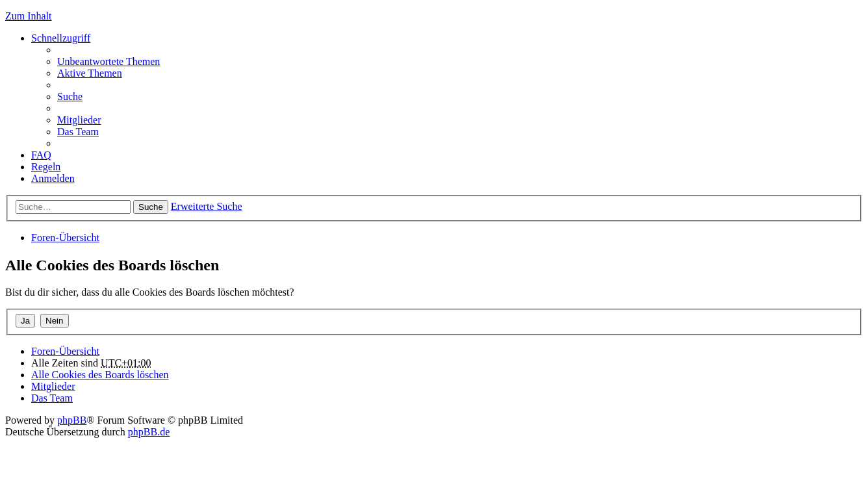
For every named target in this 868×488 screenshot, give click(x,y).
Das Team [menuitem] (78, 132)
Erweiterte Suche (207, 206)
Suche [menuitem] (70, 96)
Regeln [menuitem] (46, 167)
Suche (151, 207)
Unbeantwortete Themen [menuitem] (108, 61)
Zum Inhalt (29, 16)
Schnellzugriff (61, 38)
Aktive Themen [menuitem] (90, 73)
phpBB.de (149, 432)
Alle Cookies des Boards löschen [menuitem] (100, 375)
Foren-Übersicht (65, 238)
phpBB (72, 420)
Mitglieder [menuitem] (79, 120)
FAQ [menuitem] (41, 155)
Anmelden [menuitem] (53, 178)
